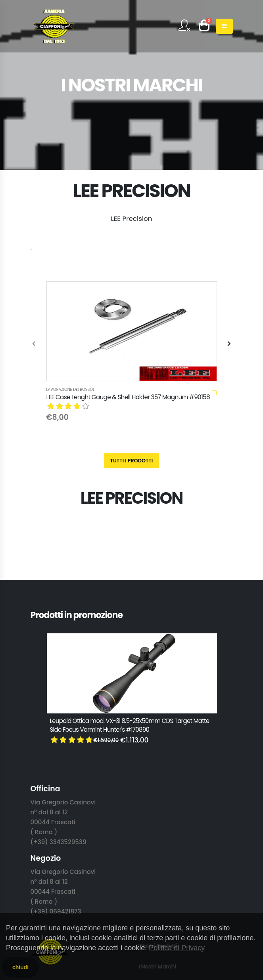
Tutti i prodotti (132, 350)
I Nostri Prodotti (157, 835)
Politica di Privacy (177, 948)
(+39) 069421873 (56, 801)
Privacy (157, 897)
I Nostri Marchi (157, 856)
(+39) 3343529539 (59, 732)
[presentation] (35, 289)
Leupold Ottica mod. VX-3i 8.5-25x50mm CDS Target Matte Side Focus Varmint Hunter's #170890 (130, 615)
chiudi (20, 967)
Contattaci (157, 877)
